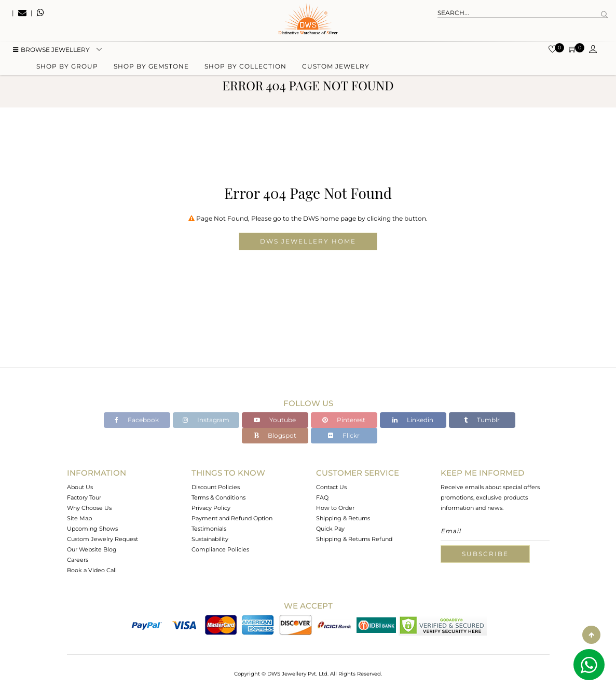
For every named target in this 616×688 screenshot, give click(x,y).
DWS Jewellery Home (308, 241)
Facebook (137, 420)
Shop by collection (245, 69)
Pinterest (344, 420)
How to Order (335, 508)
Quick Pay (330, 529)
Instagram (206, 420)
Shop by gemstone (151, 69)
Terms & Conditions (218, 497)
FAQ (322, 497)
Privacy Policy (211, 508)
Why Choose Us (89, 508)
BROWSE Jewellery (51, 52)
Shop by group (67, 69)
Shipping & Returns (343, 518)
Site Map (79, 518)
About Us (80, 487)
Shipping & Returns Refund (354, 539)
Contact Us (331, 487)
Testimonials (209, 529)
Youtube (275, 420)
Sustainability (210, 539)
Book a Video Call (92, 570)
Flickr (344, 435)
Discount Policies (216, 487)
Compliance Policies (220, 549)
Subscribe (485, 554)
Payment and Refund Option (232, 518)
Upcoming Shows (92, 529)
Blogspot (275, 435)
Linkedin (413, 420)
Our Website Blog (92, 549)
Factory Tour (84, 497)
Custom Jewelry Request (102, 539)
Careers (78, 560)
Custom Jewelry (336, 69)
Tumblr (482, 420)
